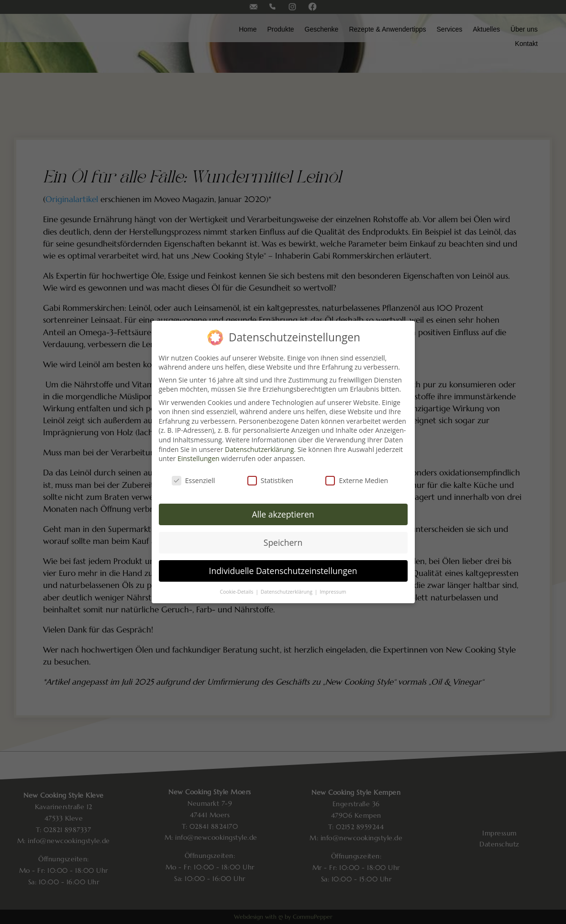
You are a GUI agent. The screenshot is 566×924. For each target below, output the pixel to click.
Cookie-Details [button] (237, 592)
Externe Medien (357, 480)
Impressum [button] (333, 592)
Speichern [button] (283, 542)
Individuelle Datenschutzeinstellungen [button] (283, 571)
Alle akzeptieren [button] (283, 514)
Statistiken (270, 480)
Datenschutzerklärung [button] (287, 592)
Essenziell (194, 480)
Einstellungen (199, 458)
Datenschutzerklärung (259, 449)
